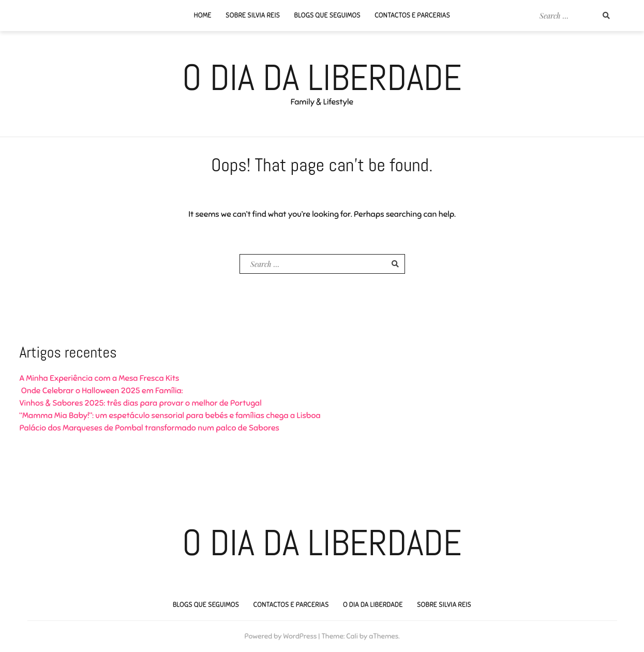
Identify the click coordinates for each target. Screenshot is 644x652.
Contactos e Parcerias (412, 16)
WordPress (300, 636)
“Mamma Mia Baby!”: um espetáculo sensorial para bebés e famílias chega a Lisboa (170, 416)
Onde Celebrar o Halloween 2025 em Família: (101, 391)
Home (203, 16)
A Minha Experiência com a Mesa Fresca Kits (100, 378)
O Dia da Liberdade (322, 78)
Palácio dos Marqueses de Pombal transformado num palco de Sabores (149, 428)
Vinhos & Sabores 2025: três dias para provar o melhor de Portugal (141, 403)
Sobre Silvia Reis (253, 16)
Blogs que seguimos (327, 16)
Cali (352, 636)
